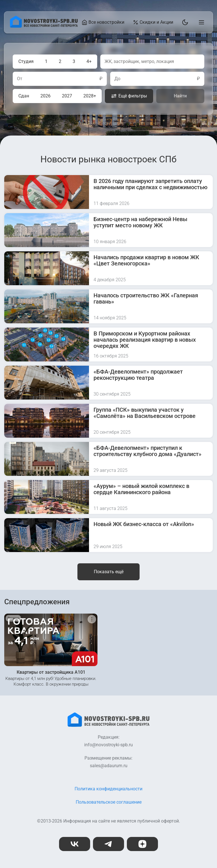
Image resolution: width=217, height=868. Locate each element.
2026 (45, 96)
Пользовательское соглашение (109, 802)
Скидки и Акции (153, 22)
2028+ (90, 96)
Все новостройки (103, 22)
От (20, 79)
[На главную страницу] (44, 26)
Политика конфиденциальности (108, 789)
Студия (26, 61)
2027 (67, 96)
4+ (89, 61)
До (117, 79)
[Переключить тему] (184, 22)
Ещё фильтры (129, 96)
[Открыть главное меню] (200, 22)
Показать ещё (109, 572)
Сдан (24, 96)
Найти (180, 96)
